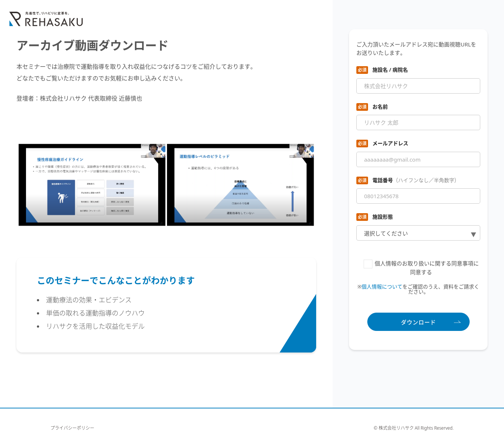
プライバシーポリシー (72, 428)
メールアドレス (390, 143)
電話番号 (416, 180)
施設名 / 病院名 (390, 70)
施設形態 (383, 217)
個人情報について (382, 286)
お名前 (380, 107)
